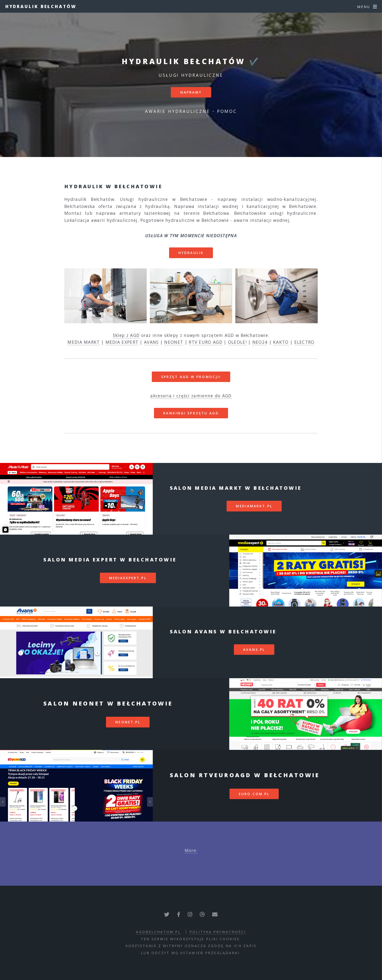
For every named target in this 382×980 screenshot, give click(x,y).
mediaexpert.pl (128, 578)
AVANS (151, 342)
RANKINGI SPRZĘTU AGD (191, 413)
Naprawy (191, 92)
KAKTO (281, 342)
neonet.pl (128, 722)
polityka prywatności (218, 932)
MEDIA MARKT (84, 342)
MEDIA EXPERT (122, 342)
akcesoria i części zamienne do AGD (191, 396)
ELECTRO (304, 342)
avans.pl (254, 650)
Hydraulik (191, 253)
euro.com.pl (254, 794)
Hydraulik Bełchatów (41, 6)
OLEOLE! (237, 342)
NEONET (174, 342)
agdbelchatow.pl (158, 932)
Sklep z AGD (126, 335)
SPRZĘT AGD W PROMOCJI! (191, 377)
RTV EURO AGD (206, 342)
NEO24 (260, 342)
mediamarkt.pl (254, 506)
